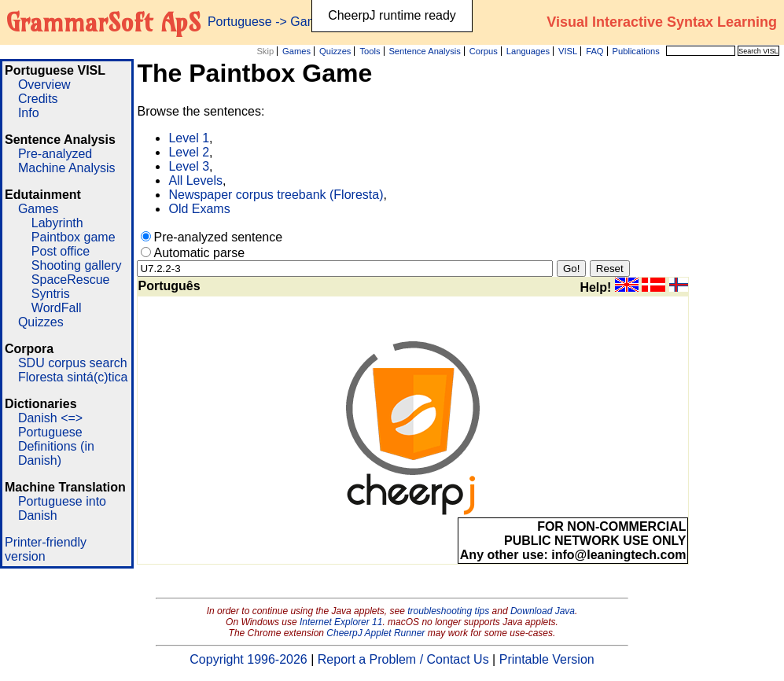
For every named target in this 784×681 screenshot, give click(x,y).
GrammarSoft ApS (103, 22)
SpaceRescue (71, 280)
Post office (61, 251)
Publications (635, 51)
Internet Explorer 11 (341, 622)
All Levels (195, 180)
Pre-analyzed (55, 154)
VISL (568, 51)
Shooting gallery (77, 265)
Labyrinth (57, 223)
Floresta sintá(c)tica (73, 377)
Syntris (51, 294)
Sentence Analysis (424, 51)
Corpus (484, 51)
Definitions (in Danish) (56, 453)
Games (296, 51)
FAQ (594, 51)
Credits (38, 99)
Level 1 (189, 138)
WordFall (57, 308)
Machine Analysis (67, 168)
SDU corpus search (73, 363)
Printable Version (547, 659)
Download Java (543, 611)
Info (29, 113)
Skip (265, 51)
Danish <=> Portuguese (50, 425)
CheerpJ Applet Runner (375, 633)
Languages (528, 51)
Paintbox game (74, 237)
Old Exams (199, 209)
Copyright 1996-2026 (248, 659)
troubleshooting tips (448, 611)
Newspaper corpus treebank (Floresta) (276, 195)
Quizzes (335, 51)
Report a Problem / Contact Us (403, 659)
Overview (44, 85)
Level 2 (189, 152)
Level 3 (189, 166)
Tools (370, 51)
